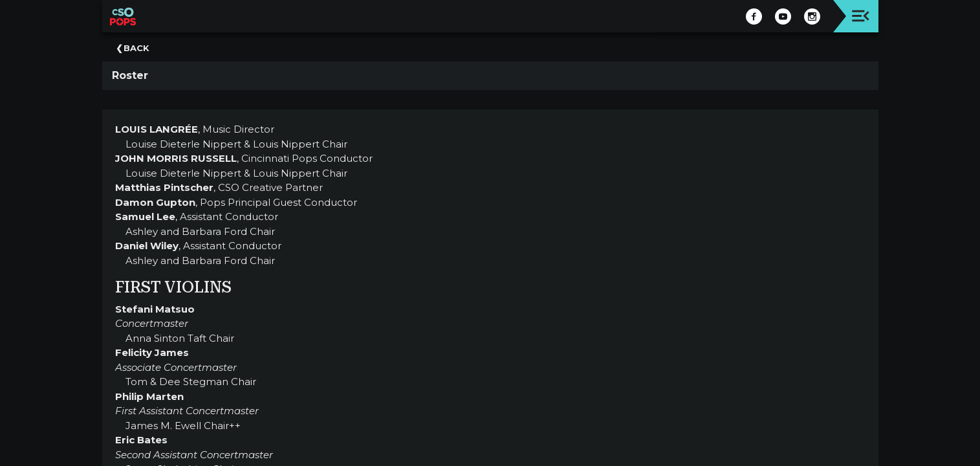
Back (136, 48)
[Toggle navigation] (861, 16)
